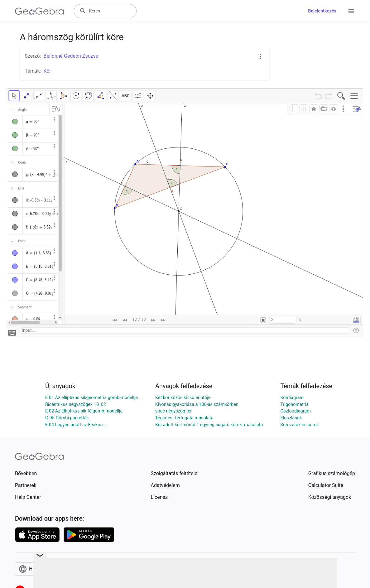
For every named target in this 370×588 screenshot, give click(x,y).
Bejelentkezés (322, 11)
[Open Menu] (351, 11)
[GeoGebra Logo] (39, 11)
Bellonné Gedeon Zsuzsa (71, 56)
